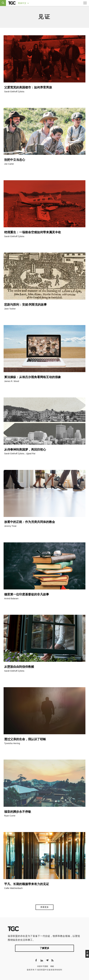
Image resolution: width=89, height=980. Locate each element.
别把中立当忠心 (15, 160)
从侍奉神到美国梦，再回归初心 (25, 450)
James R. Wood (12, 381)
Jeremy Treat (10, 526)
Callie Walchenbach (13, 888)
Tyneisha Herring (12, 743)
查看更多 (44, 907)
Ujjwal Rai (31, 454)
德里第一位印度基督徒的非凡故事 (27, 594)
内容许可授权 (43, 966)
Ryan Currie (10, 816)
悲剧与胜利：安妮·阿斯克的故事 (25, 305)
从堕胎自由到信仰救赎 (19, 667)
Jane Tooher (10, 309)
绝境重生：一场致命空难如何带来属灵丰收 (33, 232)
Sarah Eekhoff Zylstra (14, 92)
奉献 (52, 966)
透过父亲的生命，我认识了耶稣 (25, 739)
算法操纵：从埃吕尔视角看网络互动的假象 (33, 377)
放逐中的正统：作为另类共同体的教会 (30, 522)
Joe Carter (9, 164)
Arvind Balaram (11, 599)
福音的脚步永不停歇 (18, 812)
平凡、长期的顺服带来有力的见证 (27, 884)
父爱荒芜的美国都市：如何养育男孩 (28, 87)
